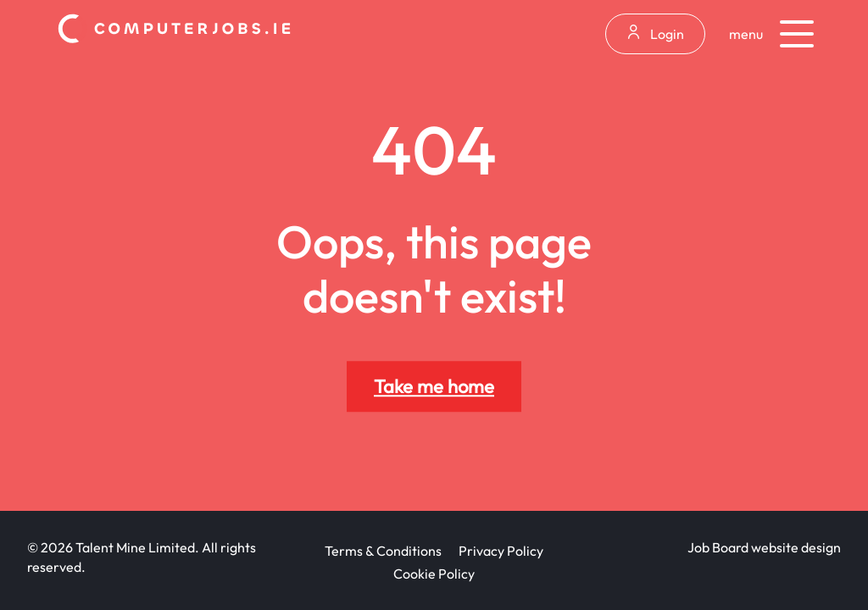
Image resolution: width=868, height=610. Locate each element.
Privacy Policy (501, 551)
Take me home (434, 386)
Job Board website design (764, 547)
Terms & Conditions (383, 551)
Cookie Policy (434, 574)
